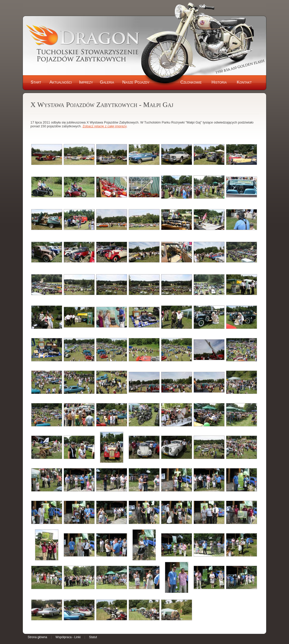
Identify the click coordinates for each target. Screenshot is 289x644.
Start (36, 82)
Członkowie (191, 82)
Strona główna (37, 637)
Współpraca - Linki (68, 637)
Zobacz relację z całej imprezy (104, 126)
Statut (93, 637)
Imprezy (86, 82)
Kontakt (244, 82)
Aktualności (61, 82)
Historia (219, 82)
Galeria (107, 82)
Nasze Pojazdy (136, 82)
